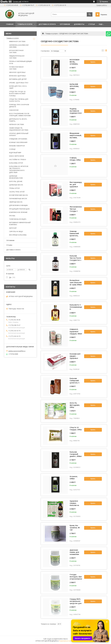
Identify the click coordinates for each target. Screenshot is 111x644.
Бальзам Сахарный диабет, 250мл (76, 454)
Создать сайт (17, 2)
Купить (93, 62)
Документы (79, 24)
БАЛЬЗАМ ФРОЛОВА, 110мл (74, 86)
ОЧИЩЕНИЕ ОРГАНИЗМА (18, 139)
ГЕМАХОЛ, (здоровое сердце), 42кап (76, 332)
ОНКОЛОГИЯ (14, 110)
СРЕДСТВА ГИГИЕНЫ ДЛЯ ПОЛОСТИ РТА (19, 100)
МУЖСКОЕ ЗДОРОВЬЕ (17, 76)
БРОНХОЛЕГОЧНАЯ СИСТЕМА (16, 51)
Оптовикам (65, 24)
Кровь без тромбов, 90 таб (75, 528)
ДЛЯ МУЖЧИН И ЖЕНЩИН (18, 205)
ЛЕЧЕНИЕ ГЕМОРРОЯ (17, 146)
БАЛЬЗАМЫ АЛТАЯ (16, 163)
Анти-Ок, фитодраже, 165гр (75, 405)
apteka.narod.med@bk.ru (17, 351)
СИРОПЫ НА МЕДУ (16, 231)
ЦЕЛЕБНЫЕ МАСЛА (16, 185)
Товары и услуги (25, 24)
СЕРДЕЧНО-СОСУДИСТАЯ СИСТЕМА (19, 46)
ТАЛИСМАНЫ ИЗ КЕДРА (18, 219)
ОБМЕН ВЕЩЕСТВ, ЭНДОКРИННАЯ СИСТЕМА (19, 129)
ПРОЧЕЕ (12, 216)
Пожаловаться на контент (67, 641)
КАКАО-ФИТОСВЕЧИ (17, 156)
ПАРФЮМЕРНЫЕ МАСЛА (18, 199)
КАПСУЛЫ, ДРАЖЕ (16, 181)
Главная (10, 24)
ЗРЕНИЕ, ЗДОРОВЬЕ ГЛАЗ (19, 83)
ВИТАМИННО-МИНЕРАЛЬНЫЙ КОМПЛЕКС (20, 224)
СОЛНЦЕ (12, 149)
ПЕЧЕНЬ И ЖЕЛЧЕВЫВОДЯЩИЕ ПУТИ (21, 62)
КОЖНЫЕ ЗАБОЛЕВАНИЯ (18, 142)
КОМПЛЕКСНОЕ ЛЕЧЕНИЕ (18, 212)
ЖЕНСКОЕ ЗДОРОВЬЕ (17, 72)
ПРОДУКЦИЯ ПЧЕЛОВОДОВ (19, 209)
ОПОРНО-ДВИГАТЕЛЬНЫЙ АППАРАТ (19, 134)
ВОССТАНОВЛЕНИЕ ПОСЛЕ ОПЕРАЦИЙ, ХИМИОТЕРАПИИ (20, 115)
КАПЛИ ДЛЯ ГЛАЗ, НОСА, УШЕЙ (18, 87)
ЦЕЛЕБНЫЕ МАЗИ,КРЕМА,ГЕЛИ (16, 177)
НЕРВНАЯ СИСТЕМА (17, 124)
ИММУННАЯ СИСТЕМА (17, 41)
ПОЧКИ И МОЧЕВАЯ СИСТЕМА (16, 68)
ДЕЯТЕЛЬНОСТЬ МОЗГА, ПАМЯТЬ (18, 120)
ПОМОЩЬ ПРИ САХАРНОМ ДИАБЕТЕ (19, 106)
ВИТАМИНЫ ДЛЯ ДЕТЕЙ (18, 79)
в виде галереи (103, 51)
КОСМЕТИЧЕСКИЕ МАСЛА (19, 195)
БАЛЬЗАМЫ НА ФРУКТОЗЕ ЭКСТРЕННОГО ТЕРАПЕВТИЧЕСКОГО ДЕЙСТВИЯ (19, 169)
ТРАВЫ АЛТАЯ (14, 188)
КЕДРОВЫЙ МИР (15, 153)
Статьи (92, 24)
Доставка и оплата (47, 24)
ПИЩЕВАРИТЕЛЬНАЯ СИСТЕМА (17, 57)
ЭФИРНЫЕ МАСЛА (16, 202)
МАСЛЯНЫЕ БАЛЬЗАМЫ (18, 235)
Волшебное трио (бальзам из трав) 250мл (76, 283)
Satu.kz (65, 639)
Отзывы (9, 245)
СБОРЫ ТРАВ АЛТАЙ (17, 192)
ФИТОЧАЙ (13, 228)
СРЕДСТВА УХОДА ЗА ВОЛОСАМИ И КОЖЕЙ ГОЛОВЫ (17, 94)
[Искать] (90, 14)
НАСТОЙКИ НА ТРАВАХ (18, 160)
